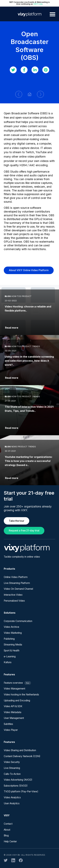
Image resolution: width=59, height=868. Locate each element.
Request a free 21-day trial (24, 531)
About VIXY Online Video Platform (29, 270)
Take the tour (17, 521)
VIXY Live (38, 4)
